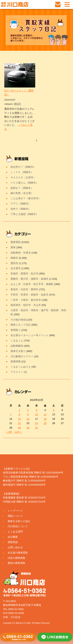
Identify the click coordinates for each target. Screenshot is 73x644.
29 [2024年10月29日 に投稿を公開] (19, 428)
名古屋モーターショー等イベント (29, 335)
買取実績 (13, 542)
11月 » (18, 432)
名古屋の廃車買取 (18, 553)
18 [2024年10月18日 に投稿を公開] (45, 419)
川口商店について (18, 526)
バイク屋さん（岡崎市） (24, 183)
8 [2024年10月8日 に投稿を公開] (19, 414)
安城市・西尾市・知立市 (24, 274)
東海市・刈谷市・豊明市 (24, 289)
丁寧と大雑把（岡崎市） (24, 214)
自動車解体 (17, 346)
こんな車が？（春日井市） (26, 198)
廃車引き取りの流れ (19, 521)
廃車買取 (16, 242)
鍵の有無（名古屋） (22, 193)
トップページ (15, 511)
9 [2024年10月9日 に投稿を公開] (28, 414)
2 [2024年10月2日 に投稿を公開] (28, 410)
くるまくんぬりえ (21, 367)
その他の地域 (18, 320)
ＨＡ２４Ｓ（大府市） (23, 177)
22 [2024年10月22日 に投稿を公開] (19, 423)
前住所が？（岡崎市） (23, 167)
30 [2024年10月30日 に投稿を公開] (28, 428)
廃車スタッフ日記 (21, 325)
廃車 (13, 247)
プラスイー (17, 372)
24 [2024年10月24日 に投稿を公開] (36, 423)
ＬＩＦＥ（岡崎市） (22, 172)
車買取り (16, 330)
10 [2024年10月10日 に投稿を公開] (36, 414)
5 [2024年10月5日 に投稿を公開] (54, 410)
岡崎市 (14, 258)
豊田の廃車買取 (16, 563)
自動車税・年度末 (21, 253)
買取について (15, 516)
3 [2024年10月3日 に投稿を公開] (36, 410)
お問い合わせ (15, 547)
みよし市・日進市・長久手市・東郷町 (32, 284)
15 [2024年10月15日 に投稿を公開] (19, 419)
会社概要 (13, 537)
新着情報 (16, 361)
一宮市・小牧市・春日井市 (26, 300)
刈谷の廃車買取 (16, 558)
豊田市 (18, 104)
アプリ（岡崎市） (21, 204)
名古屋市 (16, 268)
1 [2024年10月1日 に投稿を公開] (19, 410)
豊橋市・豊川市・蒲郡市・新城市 (29, 279)
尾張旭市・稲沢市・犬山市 (26, 305)
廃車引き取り (18, 351)
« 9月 (9, 432)
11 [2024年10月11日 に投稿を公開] (45, 414)
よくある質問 (15, 532)
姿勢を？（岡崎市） (22, 188)
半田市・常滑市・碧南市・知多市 (29, 295)
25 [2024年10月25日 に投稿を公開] (45, 423)
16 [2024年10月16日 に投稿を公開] (28, 419)
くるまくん (17, 341)
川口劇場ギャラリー (22, 356)
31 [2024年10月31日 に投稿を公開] (36, 428)
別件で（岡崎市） (21, 209)
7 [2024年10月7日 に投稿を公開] (11, 414)
